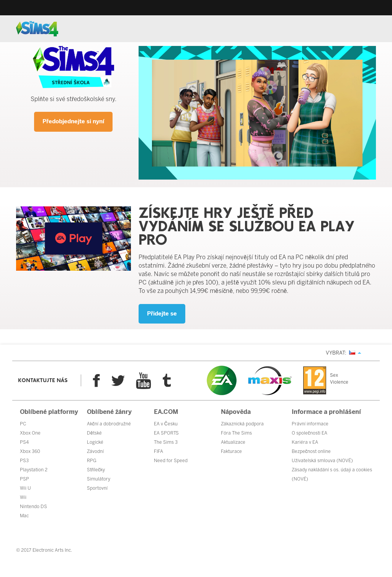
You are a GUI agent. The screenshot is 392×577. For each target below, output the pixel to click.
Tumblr (167, 380)
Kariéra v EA (305, 442)
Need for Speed (171, 461)
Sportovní (97, 488)
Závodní (95, 451)
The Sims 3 (166, 442)
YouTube (144, 381)
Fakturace (231, 451)
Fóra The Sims (236, 433)
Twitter (118, 381)
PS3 (24, 461)
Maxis (270, 381)
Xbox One (30, 433)
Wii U (25, 488)
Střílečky (96, 470)
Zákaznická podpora (242, 424)
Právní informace (310, 424)
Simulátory (99, 479)
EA (222, 380)
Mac (24, 516)
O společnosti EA (310, 433)
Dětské (94, 433)
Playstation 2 (34, 470)
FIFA (158, 451)
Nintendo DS (33, 507)
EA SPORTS (166, 433)
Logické (95, 442)
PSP (24, 479)
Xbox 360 (30, 451)
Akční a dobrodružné (109, 424)
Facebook (96, 381)
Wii (23, 497)
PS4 (24, 442)
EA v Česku (166, 424)
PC (23, 424)
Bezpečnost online (311, 451)
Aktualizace (233, 442)
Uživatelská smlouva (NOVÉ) (322, 461)
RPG (92, 461)
